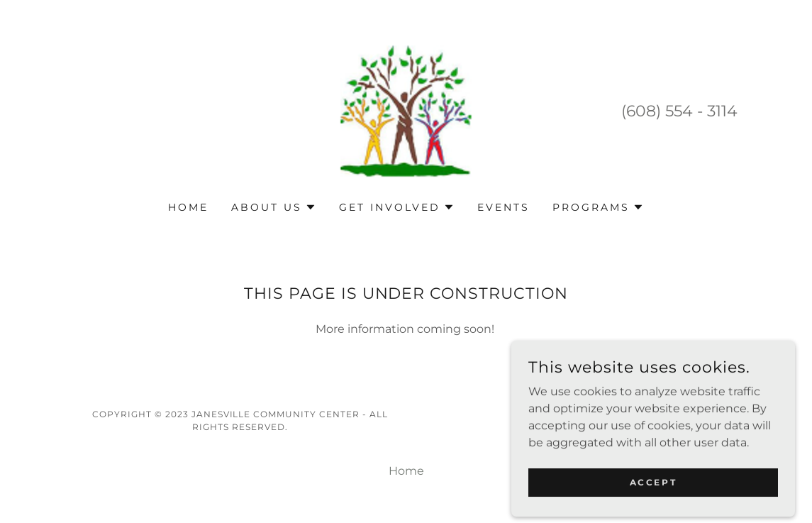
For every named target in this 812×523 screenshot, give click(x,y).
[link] (406, 110)
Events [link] (504, 207)
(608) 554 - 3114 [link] (679, 111)
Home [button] (406, 471)
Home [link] (188, 207)
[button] (274, 207)
